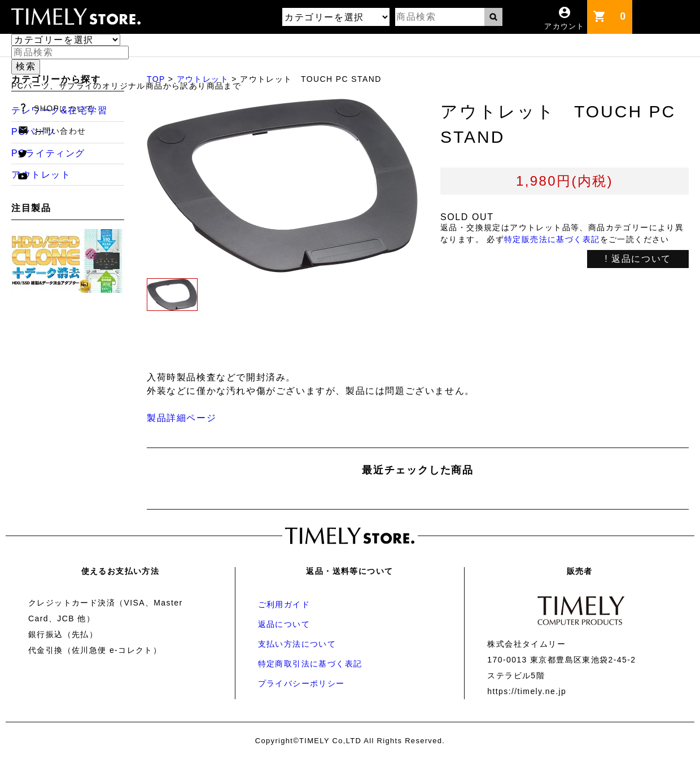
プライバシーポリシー (301, 683)
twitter (23, 153)
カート (626, 11)
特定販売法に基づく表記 (552, 239)
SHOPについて (64, 108)
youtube (23, 176)
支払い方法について (297, 644)
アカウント (565, 26)
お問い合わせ (60, 131)
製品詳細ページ (181, 418)
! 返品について (638, 259)
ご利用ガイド (284, 604)
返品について (284, 624)
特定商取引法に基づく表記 (310, 664)
